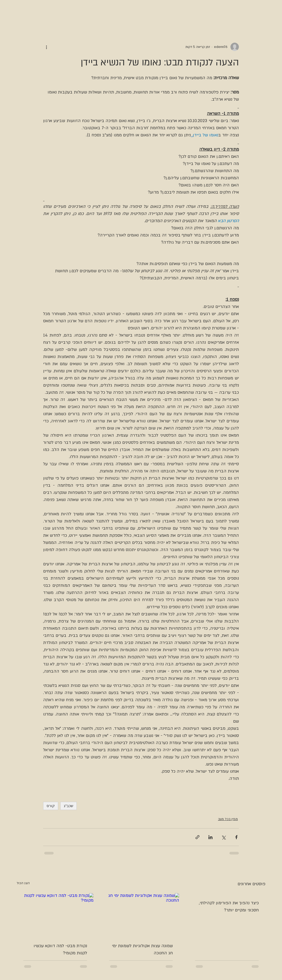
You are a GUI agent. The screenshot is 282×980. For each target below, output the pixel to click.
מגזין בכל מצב (228, 819)
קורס (51, 806)
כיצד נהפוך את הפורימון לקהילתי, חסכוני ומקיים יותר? (229, 907)
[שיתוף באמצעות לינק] (197, 837)
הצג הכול (23, 883)
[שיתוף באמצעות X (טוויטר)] (223, 837)
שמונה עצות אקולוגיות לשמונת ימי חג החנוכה (142, 949)
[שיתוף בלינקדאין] (210, 837)
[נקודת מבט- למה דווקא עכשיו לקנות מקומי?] (55, 915)
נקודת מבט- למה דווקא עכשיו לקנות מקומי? (60, 949)
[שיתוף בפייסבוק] (236, 837)
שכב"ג (69, 806)
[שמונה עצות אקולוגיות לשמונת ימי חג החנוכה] (141, 915)
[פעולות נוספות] (46, 47)
